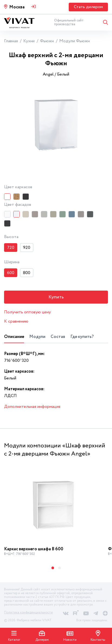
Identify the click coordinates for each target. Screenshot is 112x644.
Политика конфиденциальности (28, 612)
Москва (17, 7)
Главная (11, 41)
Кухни (29, 41)
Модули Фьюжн (75, 41)
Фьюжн (47, 41)
